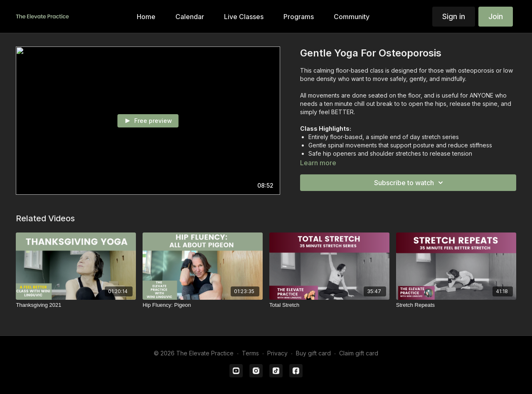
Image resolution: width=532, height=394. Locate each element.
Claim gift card (359, 353)
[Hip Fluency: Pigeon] (203, 305)
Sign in (454, 16)
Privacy (277, 353)
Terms (250, 353)
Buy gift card (313, 353)
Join (496, 16)
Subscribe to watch (410, 183)
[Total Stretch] (329, 305)
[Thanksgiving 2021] (76, 305)
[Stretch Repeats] (456, 305)
